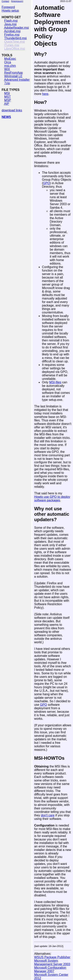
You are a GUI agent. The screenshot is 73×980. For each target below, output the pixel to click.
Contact (5, 1)
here (45, 94)
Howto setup (10, 11)
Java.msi (10, 24)
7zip (7, 83)
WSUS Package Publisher (52, 957)
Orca (8, 62)
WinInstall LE (13, 76)
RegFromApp (14, 73)
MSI (7, 93)
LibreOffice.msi (15, 49)
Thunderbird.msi (16, 38)
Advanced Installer (17, 80)
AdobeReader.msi (16, 28)
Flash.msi (11, 21)
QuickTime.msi (15, 42)
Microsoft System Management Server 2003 (52, 962)
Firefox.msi (12, 35)
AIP (7, 104)
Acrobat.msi (12, 31)
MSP (8, 100)
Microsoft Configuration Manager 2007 (50, 969)
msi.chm (10, 66)
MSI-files (55, 382)
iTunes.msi (12, 45)
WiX (7, 69)
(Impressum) (17, 1)
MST (8, 97)
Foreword (8, 7)
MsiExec (10, 59)
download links (12, 110)
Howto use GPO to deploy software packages (52, 499)
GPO (47, 183)
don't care (48, 815)
